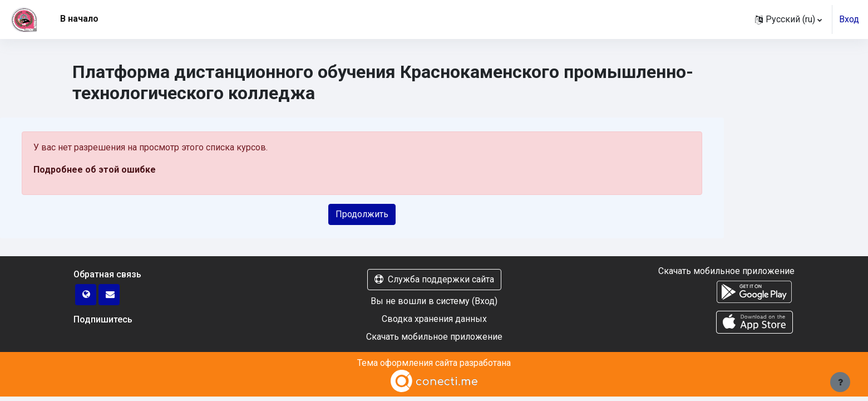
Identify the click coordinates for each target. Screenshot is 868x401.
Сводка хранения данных (434, 319)
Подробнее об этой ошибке (95, 170)
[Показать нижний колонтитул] (840, 382)
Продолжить (362, 214)
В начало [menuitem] (79, 19)
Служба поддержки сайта (434, 279)
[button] (788, 19)
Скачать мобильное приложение (434, 337)
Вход (849, 19)
